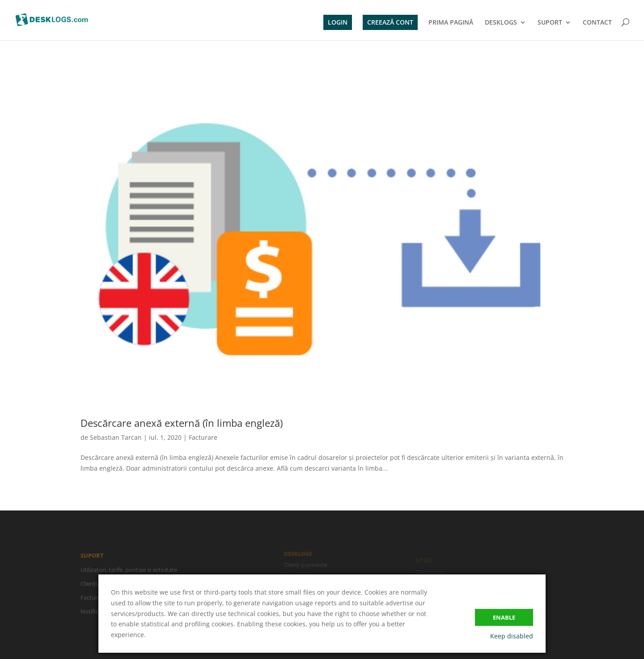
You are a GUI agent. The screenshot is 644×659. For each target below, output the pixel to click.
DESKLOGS (501, 23)
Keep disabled (512, 636)
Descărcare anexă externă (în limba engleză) (182, 423)
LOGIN (338, 22)
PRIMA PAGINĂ (451, 23)
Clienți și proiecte (306, 565)
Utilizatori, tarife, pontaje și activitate (129, 571)
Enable (504, 617)
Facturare (203, 437)
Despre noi (430, 573)
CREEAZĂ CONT (390, 22)
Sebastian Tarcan (116, 437)
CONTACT (597, 23)
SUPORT (550, 23)
